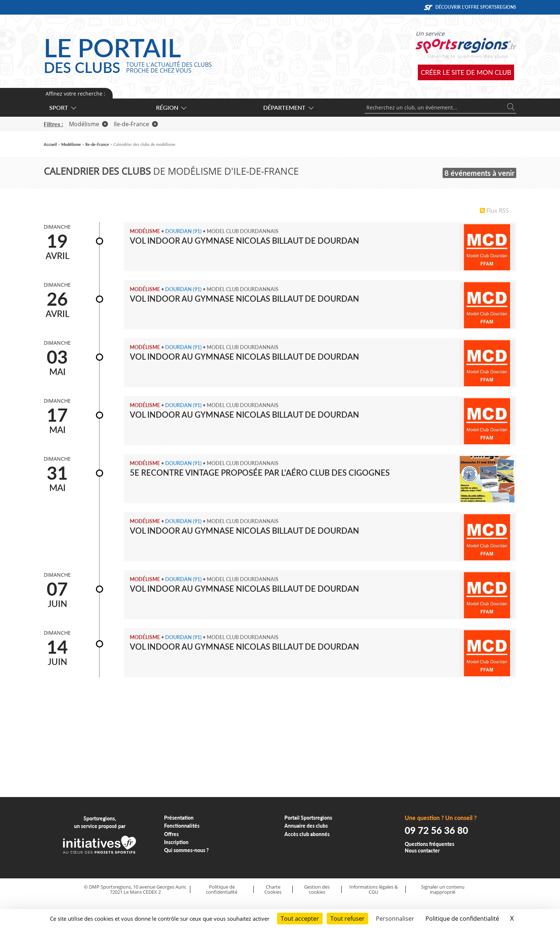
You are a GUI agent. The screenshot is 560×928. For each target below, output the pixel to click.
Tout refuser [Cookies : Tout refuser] (347, 919)
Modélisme (88, 124)
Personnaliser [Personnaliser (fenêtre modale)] (395, 919)
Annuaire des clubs (306, 826)
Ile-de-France (136, 124)
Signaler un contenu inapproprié (443, 890)
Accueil (50, 144)
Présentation (179, 818)
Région (171, 107)
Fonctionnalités (182, 826)
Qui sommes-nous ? (186, 850)
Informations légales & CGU (374, 890)
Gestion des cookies (317, 890)
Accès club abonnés (307, 834)
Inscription (176, 842)
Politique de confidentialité (222, 890)
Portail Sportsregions (308, 818)
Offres (171, 834)
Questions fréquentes (429, 844)
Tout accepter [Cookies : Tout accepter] (300, 919)
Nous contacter (422, 850)
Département (288, 107)
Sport (62, 107)
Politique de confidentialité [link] (462, 919)
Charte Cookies (273, 890)
